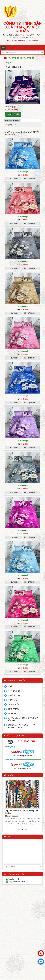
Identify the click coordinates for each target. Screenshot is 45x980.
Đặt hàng (13, 114)
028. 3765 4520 (27, 741)
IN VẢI (10, 686)
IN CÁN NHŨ (12, 700)
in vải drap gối (23, 575)
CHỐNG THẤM (13, 705)
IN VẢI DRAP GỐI (14, 691)
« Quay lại (7, 63)
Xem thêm (14, 179)
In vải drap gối (23, 172)
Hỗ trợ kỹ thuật (10, 747)
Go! (41, 52)
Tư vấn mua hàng (11, 759)
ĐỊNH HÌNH (12, 714)
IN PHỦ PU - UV (14, 695)
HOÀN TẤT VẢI (13, 709)
